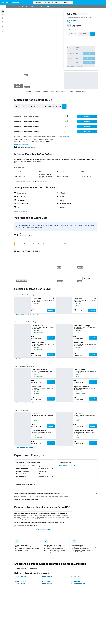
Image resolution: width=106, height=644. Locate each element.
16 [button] (59, 53)
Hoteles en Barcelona (20, 577)
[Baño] (86, 276)
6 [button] (51, 50)
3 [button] (62, 47)
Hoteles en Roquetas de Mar (77, 584)
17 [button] (62, 53)
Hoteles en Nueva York (76, 579)
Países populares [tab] (33, 568)
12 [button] (67, 50)
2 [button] (59, 47)
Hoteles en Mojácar (20, 579)
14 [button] (54, 53)
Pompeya (38, 7)
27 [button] (51, 58)
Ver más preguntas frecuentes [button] (43, 529)
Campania (28, 7)
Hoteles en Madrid (47, 577)
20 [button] (51, 55)
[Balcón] (18, 77)
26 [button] (67, 55)
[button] (3, 3)
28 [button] (54, 58)
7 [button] (54, 50)
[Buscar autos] (3, 15)
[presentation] (52, 100)
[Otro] (29, 71)
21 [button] (54, 55)
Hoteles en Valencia (47, 579)
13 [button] (51, 53)
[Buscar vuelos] (3, 8)
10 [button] (62, 50)
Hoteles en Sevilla (47, 584)
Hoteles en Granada (75, 581)
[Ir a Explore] (3, 22)
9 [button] (59, 50)
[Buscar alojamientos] (3, 11)
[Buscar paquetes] (3, 18)
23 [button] (59, 55)
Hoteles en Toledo (75, 577)
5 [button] (67, 47)
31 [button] (62, 58)
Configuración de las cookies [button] (22, 144)
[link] (28, 91)
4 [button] (64, 47)
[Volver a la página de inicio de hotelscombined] (12, 3)
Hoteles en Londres (20, 584)
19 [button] (67, 53)
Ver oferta (51, 311)
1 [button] (56, 47)
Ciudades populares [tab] (21, 568)
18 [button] (64, 53)
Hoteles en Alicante (47, 581)
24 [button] (62, 55)
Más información (65, 137)
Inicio (15, 7)
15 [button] (56, 53)
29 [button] (56, 58)
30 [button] (59, 58)
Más (15, 163)
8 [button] (56, 50)
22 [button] (56, 55)
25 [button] (64, 55)
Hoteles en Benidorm (20, 581)
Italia (19, 7)
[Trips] (3, 26)
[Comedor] (66, 276)
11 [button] (64, 50)
